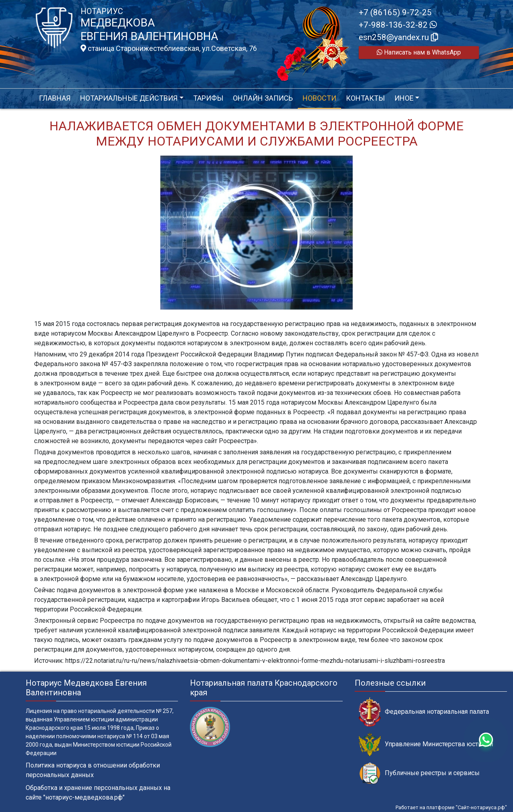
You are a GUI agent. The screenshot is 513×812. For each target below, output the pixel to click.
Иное (404, 98)
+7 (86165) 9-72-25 (395, 12)
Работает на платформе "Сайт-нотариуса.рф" (451, 807)
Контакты (365, 98)
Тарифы (208, 98)
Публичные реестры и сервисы (419, 773)
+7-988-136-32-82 (398, 25)
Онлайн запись (263, 98)
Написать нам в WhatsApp (419, 52)
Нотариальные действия (129, 98)
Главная (55, 98)
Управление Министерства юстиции (426, 744)
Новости (319, 98)
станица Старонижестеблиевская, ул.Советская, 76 (169, 49)
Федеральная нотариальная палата (424, 712)
